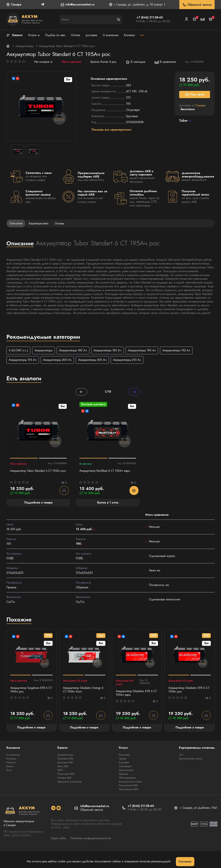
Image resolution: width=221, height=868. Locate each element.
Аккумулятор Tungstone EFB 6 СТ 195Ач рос (31, 690)
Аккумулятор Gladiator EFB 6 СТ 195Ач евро (136, 694)
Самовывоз (125, 767)
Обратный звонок (197, 5)
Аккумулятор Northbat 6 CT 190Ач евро (105, 471)
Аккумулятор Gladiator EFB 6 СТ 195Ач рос (189, 690)
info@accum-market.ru (80, 5)
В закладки (135, 62)
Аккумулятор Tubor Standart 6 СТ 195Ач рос (38, 471)
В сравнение (165, 62)
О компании (13, 755)
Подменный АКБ (128, 786)
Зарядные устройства (69, 782)
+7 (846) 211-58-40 (150, 17)
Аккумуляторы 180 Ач (73, 350)
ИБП (60, 771)
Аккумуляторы (24, 46)
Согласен (185, 862)
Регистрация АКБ (128, 790)
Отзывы (59, 223)
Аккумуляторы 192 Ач (176, 350)
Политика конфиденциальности (91, 839)
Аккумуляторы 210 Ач (127, 360)
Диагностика (126, 771)
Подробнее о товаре (31, 728)
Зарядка (123, 774)
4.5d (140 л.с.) (18, 350)
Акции (10, 767)
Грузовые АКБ (65, 763)
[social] (53, 809)
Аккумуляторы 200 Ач (57, 360)
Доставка (124, 763)
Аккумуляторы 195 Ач (23, 360)
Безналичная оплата (130, 782)
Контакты (11, 759)
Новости (11, 763)
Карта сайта (58, 839)
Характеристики (39, 223)
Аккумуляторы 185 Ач (107, 350)
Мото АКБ (63, 767)
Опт (181, 755)
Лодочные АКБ (66, 774)
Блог (9, 771)
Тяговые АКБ (64, 778)
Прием (123, 759)
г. (200, 105)
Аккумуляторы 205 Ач (92, 360)
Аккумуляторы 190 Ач (142, 350)
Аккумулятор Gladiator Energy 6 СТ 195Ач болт (83, 690)
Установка (124, 755)
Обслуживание (127, 778)
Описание (16, 223)
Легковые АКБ (65, 759)
